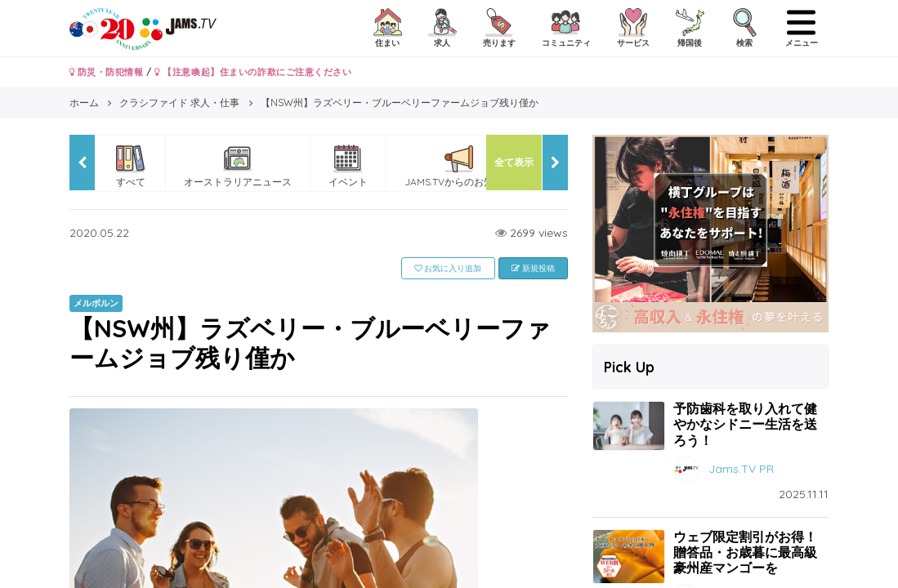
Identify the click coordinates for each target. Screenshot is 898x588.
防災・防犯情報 (107, 72)
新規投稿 (533, 268)
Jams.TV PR (741, 468)
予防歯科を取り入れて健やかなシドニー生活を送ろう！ (745, 424)
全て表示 (514, 162)
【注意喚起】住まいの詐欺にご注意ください (253, 72)
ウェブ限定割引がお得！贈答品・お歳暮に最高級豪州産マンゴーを (745, 552)
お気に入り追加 (448, 268)
